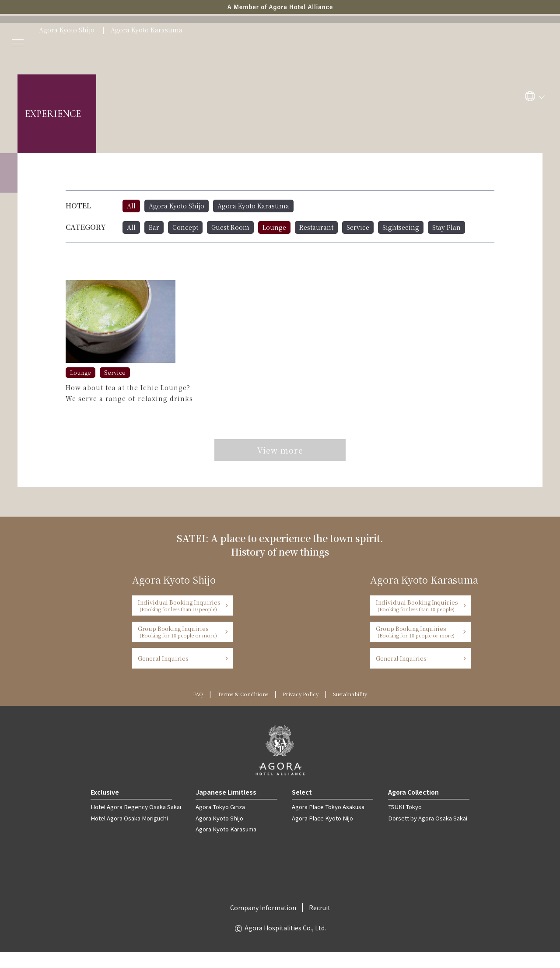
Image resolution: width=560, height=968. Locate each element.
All (131, 206)
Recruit (320, 923)
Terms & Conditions (235, 710)
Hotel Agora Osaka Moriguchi (129, 834)
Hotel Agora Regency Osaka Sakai (136, 823)
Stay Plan (446, 227)
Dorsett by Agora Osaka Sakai (427, 834)
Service (358, 227)
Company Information (263, 923)
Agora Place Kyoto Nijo (321, 834)
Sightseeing (401, 227)
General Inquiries (163, 674)
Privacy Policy (303, 710)
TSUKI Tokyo (403, 823)
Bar (154, 227)
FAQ (183, 710)
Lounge (274, 227)
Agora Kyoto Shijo (67, 30)
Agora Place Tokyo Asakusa (327, 823)
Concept (185, 227)
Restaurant (316, 227)
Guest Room (230, 227)
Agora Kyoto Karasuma (147, 30)
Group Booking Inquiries (180, 648)
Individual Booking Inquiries (180, 621)
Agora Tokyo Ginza (219, 823)
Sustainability (361, 710)
